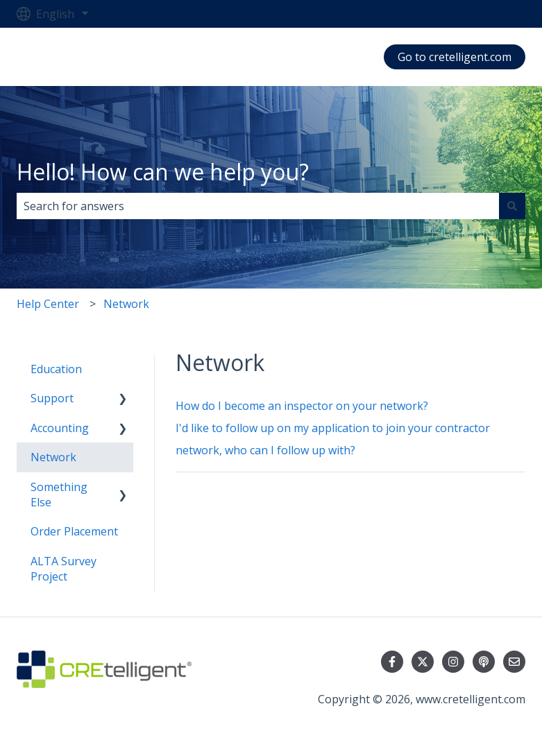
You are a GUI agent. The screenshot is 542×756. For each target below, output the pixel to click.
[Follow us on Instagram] (453, 662)
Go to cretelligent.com (455, 57)
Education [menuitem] (56, 369)
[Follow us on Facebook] (392, 662)
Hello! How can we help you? (163, 172)
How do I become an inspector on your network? (302, 406)
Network (126, 304)
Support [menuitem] (52, 398)
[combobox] (258, 206)
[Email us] (514, 662)
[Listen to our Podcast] (484, 662)
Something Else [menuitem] (59, 495)
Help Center (48, 304)
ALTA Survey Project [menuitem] (63, 569)
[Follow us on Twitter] (423, 662)
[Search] (512, 206)
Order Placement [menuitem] (74, 531)
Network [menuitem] (53, 457)
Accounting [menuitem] (60, 428)
